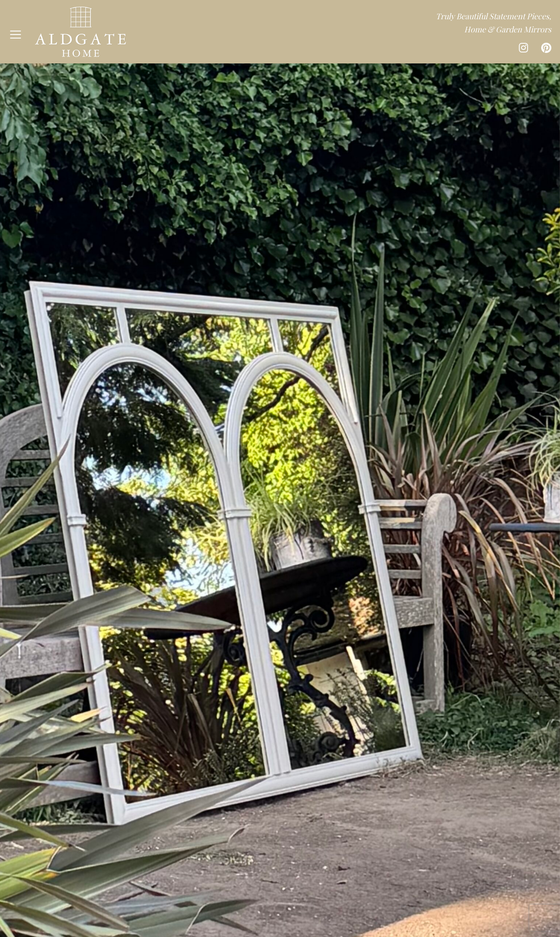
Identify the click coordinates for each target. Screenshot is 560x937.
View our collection (280, 532)
